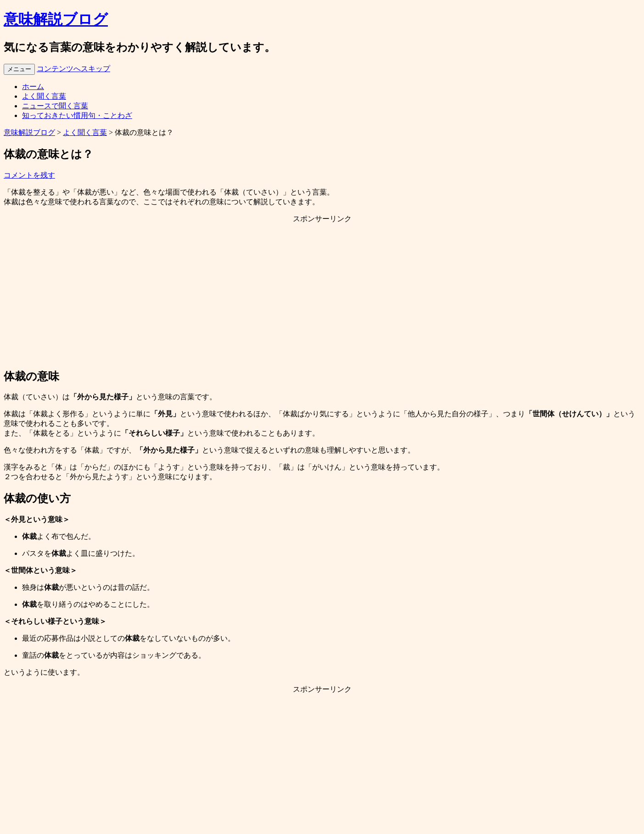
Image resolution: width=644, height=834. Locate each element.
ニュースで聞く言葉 (55, 106)
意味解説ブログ (56, 19)
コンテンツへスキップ (73, 69)
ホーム (33, 87)
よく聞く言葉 (44, 96)
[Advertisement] (322, 296)
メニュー (19, 69)
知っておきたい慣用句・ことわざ (77, 115)
